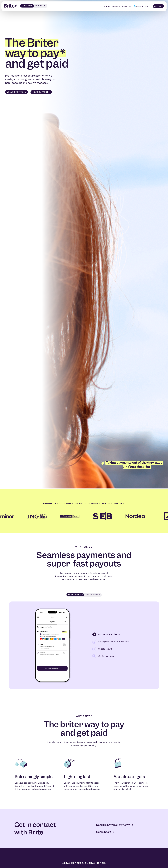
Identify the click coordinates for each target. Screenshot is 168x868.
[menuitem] (142, 6)
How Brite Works (111, 6)
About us (127, 6)
